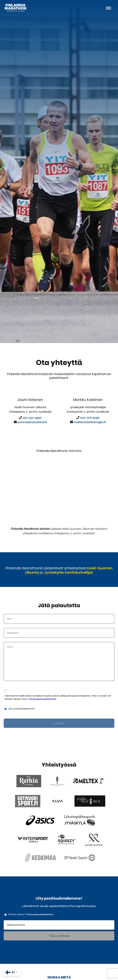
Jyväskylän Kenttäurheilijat (71, 583)
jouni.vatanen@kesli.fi (32, 427)
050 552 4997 (32, 423)
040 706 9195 (90, 423)
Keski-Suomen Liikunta (43, 580)
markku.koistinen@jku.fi (90, 427)
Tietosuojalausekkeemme (42, 714)
